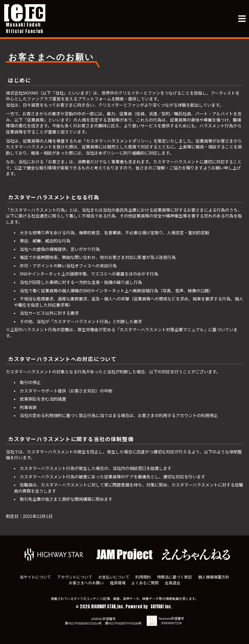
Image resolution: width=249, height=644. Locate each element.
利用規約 (143, 577)
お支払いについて (113, 577)
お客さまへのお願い (86, 583)
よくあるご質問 (145, 583)
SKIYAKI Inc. (161, 607)
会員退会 (173, 583)
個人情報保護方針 (214, 577)
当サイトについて (35, 577)
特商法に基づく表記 (175, 577)
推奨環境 (117, 583)
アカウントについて (74, 577)
